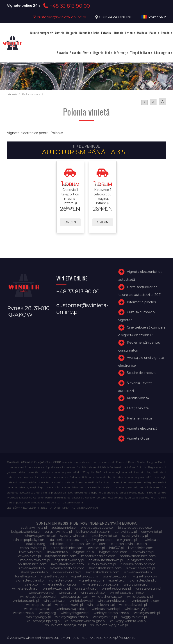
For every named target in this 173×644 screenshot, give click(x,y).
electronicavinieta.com (89, 544)
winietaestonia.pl (26, 601)
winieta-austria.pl (25, 588)
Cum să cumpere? (41, 33)
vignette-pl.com (146, 576)
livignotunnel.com (113, 552)
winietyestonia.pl (147, 613)
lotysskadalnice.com (61, 556)
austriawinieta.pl (64, 528)
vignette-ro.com (62, 580)
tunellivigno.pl (26, 576)
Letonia (130, 33)
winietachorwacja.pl (107, 597)
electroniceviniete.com (129, 544)
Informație (121, 53)
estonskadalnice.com (67, 548)
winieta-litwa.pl (86, 588)
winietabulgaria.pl (74, 597)
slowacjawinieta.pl (35, 572)
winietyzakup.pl (105, 617)
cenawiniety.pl (126, 532)
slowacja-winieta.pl (141, 568)
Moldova (142, 33)
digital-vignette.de (98, 540)
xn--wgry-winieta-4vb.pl (128, 621)
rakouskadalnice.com (67, 564)
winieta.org (67, 593)
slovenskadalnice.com (67, 568)
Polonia (154, 33)
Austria (60, 33)
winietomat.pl (24, 613)
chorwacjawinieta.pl (40, 536)
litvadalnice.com (141, 548)
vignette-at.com (54, 576)
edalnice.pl (58, 544)
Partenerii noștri (139, 418)
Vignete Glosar (138, 438)
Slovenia (75, 53)
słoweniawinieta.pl (138, 572)
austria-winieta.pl (34, 528)
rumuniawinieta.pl (102, 564)
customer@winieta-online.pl (59, 17)
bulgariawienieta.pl (26, 532)
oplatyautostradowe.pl (106, 560)
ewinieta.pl (96, 548)
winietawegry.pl (137, 609)
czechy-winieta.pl (74, 536)
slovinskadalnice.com (105, 568)
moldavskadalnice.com (138, 556)
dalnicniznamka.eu (65, 540)
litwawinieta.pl (58, 552)
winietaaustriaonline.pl (127, 593)
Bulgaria (72, 33)
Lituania (118, 33)
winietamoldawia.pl (112, 601)
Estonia (106, 33)
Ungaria (98, 53)
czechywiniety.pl (135, 536)
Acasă (12, 94)
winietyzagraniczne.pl (72, 617)
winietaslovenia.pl (101, 605)
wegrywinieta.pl (136, 584)
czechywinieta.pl (105, 536)
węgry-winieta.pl (134, 617)
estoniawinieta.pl (33, 548)
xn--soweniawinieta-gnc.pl (85, 621)
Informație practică (142, 302)
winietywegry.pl (39, 617)
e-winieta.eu (151, 540)
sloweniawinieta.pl (67, 572)
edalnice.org (36, 544)
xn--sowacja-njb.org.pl (44, 621)
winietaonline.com (146, 601)
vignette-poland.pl (30, 580)
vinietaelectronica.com (61, 584)
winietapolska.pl (38, 605)
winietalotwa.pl (81, 601)
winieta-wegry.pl (148, 588)
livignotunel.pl (84, 552)
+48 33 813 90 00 (66, 6)
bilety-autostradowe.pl (135, 528)
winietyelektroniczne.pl (112, 613)
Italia (109, 53)
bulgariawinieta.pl (58, 532)
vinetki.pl (32, 584)
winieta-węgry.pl (41, 593)
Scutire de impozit (141, 373)
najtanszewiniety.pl (69, 560)
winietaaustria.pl (93, 593)
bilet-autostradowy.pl (97, 528)
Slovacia (62, 53)
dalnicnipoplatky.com (29, 540)
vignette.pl (117, 580)
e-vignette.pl (127, 540)
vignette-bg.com (85, 576)
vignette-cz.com (116, 576)
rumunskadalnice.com (138, 564)
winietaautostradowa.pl (38, 597)
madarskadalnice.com (98, 556)
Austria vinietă (138, 398)
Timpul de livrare (141, 53)
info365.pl (116, 548)
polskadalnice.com (32, 564)
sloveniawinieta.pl (32, 568)
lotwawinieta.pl (29, 556)
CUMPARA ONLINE (116, 17)
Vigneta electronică (142, 429)
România (166, 33)
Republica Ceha (89, 33)
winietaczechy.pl (140, 597)
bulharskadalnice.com (93, 532)
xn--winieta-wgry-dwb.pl (109, 625)
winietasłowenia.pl (106, 609)
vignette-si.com (91, 580)
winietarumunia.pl (69, 605)
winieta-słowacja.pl (116, 588)
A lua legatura (163, 53)
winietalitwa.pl (54, 601)
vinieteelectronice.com (101, 584)
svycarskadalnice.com (103, 572)
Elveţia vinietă (138, 408)
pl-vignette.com (140, 560)
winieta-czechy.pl (56, 588)
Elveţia (87, 53)
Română (154, 17)
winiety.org (48, 613)
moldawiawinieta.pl (35, 560)
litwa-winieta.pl (31, 552)
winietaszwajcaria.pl (72, 609)
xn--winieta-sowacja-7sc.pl (66, 625)
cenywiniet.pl (151, 532)
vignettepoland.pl (143, 580)
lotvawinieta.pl (143, 552)
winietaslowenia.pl (38, 609)
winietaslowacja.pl (133, 605)
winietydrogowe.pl (75, 613)
